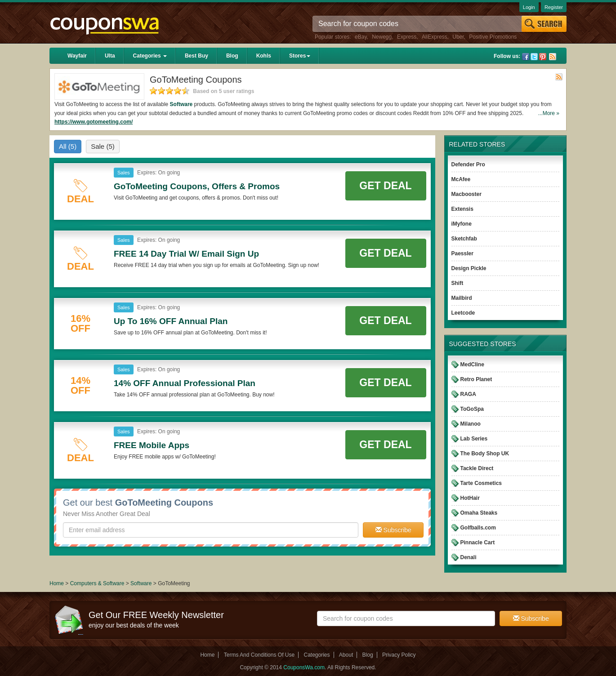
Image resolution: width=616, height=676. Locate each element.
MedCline (472, 365)
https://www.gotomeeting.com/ (94, 122)
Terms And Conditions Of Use (259, 655)
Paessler (462, 253)
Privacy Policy (399, 655)
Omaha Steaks (479, 513)
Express (407, 37)
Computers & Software (98, 583)
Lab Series (474, 439)
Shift (458, 283)
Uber (458, 37)
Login (529, 7)
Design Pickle (469, 268)
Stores (300, 56)
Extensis (462, 209)
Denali (469, 557)
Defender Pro (468, 165)
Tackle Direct (477, 468)
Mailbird (462, 298)
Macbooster (466, 194)
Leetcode (463, 313)
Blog (232, 56)
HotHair (470, 498)
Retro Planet (476, 379)
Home (57, 583)
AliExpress (435, 37)
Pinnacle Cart (478, 543)
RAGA (468, 394)
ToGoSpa (472, 409)
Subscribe (393, 530)
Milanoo (471, 424)
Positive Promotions (493, 37)
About (346, 655)
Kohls (264, 56)
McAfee (461, 179)
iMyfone (462, 224)
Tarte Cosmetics (481, 483)
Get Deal (385, 186)
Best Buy (196, 56)
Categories (150, 56)
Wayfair (77, 56)
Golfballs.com (478, 528)
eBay (361, 37)
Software (181, 104)
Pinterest (543, 57)
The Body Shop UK (485, 454)
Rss (553, 57)
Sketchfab (464, 239)
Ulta (110, 56)
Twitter (534, 57)
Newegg (382, 37)
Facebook (526, 57)
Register (554, 7)
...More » (549, 113)
